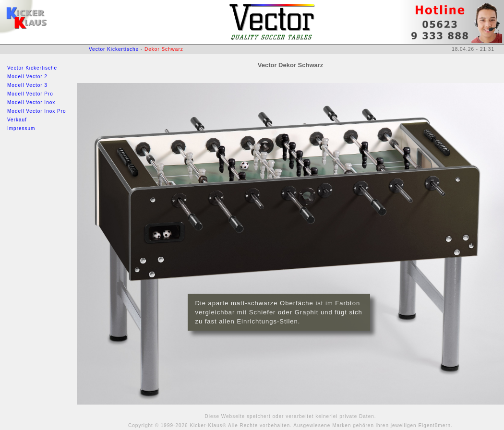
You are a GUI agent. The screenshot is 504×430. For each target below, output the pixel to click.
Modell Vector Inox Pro (37, 111)
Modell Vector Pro (30, 94)
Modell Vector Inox (31, 102)
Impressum (21, 128)
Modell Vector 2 (27, 77)
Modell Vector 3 (27, 85)
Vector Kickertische (32, 68)
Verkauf (17, 120)
